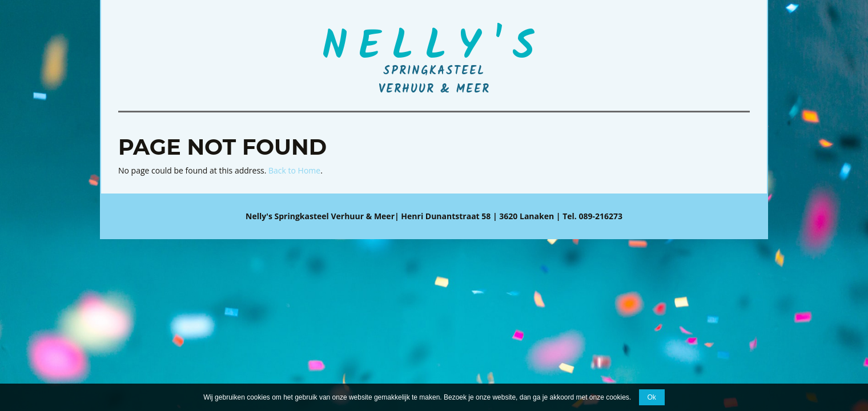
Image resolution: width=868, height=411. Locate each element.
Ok (652, 397)
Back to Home (294, 170)
